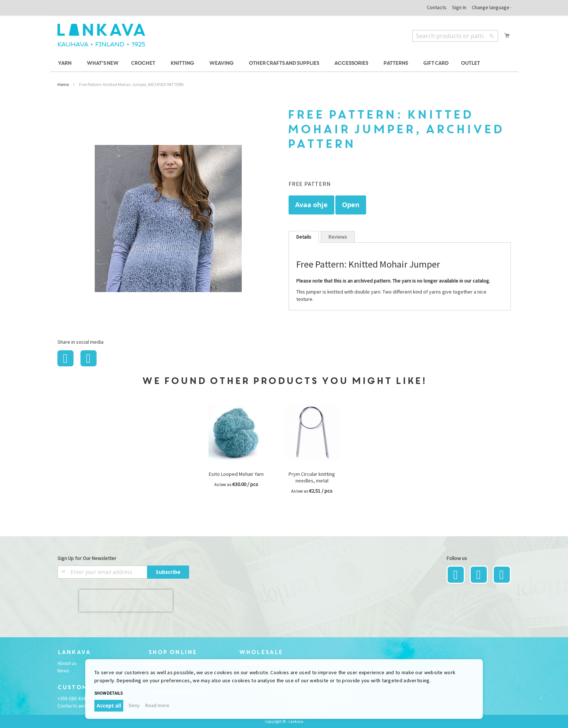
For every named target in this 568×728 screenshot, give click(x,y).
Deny (134, 705)
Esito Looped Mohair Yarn (236, 474)
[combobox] (455, 36)
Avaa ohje (311, 205)
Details (304, 237)
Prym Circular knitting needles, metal (312, 477)
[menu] (284, 64)
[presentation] (126, 601)
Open (351, 205)
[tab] (304, 237)
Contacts (437, 7)
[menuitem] (66, 64)
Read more (157, 705)
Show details (108, 693)
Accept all (109, 705)
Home (63, 84)
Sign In (459, 7)
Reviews (338, 237)
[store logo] (101, 35)
